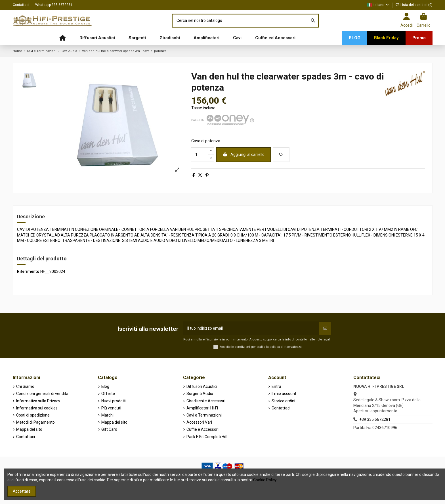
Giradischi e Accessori (206, 401)
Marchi (107, 415)
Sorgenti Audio (200, 394)
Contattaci (21, 5)
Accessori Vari (199, 422)
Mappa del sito (29, 429)
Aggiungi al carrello (244, 154)
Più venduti (111, 408)
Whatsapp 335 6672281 (54, 5)
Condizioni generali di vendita (42, 394)
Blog (105, 386)
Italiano (378, 5)
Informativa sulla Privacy (38, 401)
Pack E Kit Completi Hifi (207, 437)
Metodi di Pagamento (35, 422)
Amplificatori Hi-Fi (202, 408)
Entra (276, 386)
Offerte (108, 394)
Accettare (22, 491)
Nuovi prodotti (114, 401)
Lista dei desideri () (414, 5)
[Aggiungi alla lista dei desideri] (281, 155)
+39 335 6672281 (375, 419)
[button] (97, 38)
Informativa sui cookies (37, 408)
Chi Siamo (25, 386)
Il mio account (284, 394)
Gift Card (109, 429)
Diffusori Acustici (202, 386)
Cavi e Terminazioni (204, 415)
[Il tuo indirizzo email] (251, 328)
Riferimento (28, 271)
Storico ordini (283, 401)
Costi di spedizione (33, 415)
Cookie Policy (265, 480)
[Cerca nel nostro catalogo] (313, 21)
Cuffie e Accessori (202, 429)
